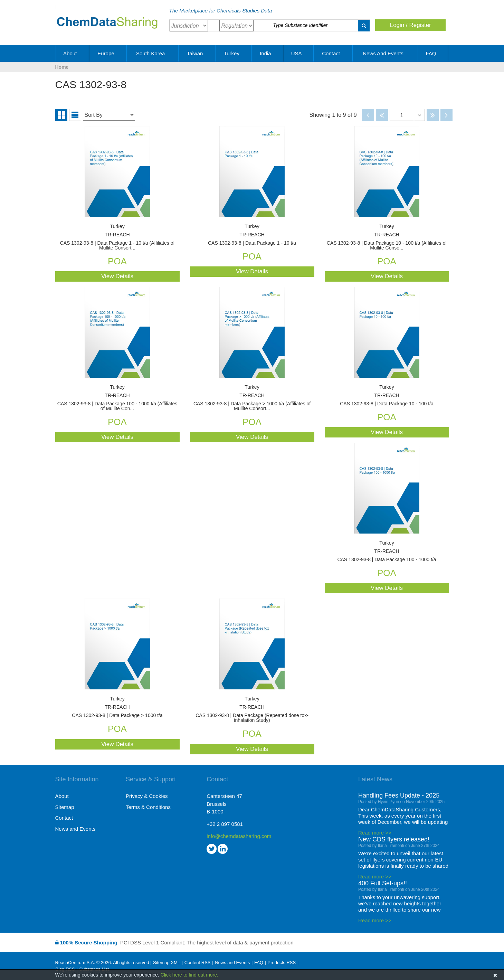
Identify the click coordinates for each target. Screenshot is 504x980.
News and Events (386, 53)
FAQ (433, 53)
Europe (108, 53)
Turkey (234, 53)
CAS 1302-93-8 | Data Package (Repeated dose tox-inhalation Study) (252, 710)
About (72, 53)
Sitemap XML (167, 963)
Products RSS (282, 963)
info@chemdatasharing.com (239, 836)
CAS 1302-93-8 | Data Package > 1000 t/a (117, 707)
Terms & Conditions (148, 807)
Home (62, 67)
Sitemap (65, 807)
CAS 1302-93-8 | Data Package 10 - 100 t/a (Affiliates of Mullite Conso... (387, 237)
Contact (333, 53)
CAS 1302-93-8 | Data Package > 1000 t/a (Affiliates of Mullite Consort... (252, 398)
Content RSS (198, 963)
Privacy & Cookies (147, 796)
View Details (117, 276)
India (268, 53)
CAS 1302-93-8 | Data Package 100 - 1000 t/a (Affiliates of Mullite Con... (117, 398)
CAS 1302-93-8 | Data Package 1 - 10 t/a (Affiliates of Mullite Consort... (117, 237)
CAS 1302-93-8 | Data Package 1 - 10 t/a (252, 235)
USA (299, 53)
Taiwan (197, 53)
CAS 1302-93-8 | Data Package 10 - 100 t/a (387, 395)
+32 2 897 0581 (225, 824)
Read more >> (375, 833)
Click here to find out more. (189, 975)
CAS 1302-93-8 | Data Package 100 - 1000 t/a (387, 551)
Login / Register (411, 25)
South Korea (153, 53)
